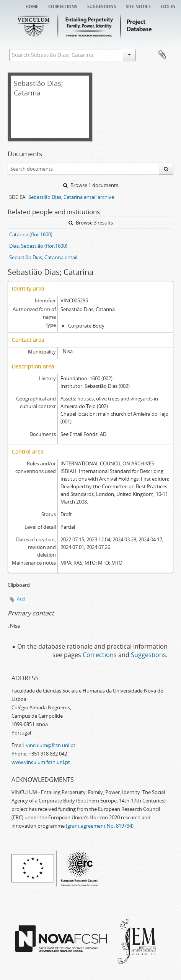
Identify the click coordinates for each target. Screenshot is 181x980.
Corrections (63, 6)
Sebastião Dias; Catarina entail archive (71, 197)
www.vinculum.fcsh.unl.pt (41, 762)
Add (21, 599)
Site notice (138, 6)
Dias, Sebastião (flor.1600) (38, 246)
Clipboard (162, 55)
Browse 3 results (91, 223)
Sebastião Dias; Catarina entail (43, 257)
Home (32, 6)
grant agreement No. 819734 (100, 826)
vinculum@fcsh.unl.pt (51, 745)
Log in (168, 6)
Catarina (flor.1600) (31, 234)
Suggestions (102, 6)
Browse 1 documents (91, 185)
